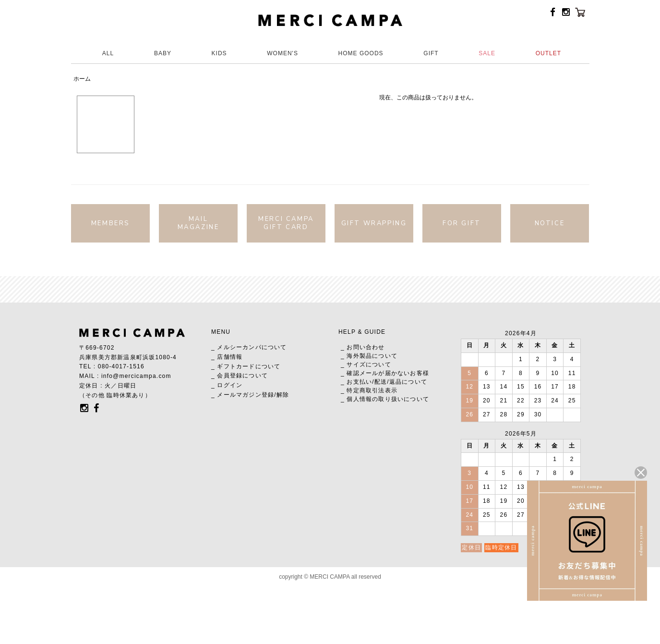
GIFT (431, 53)
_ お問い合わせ (363, 347)
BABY (163, 53)
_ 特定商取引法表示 (369, 390)
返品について (408, 382)
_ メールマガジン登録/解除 (250, 395)
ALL (108, 53)
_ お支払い (356, 382)
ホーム (82, 79)
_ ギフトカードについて (246, 366)
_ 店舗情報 (227, 357)
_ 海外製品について (369, 356)
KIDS (219, 53)
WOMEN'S (282, 53)
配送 (381, 382)
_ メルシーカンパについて (249, 347)
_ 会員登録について (240, 376)
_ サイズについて (366, 365)
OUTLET (548, 53)
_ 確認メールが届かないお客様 (385, 373)
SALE (487, 53)
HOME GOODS (361, 53)
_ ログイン (227, 385)
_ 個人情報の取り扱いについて (385, 399)
